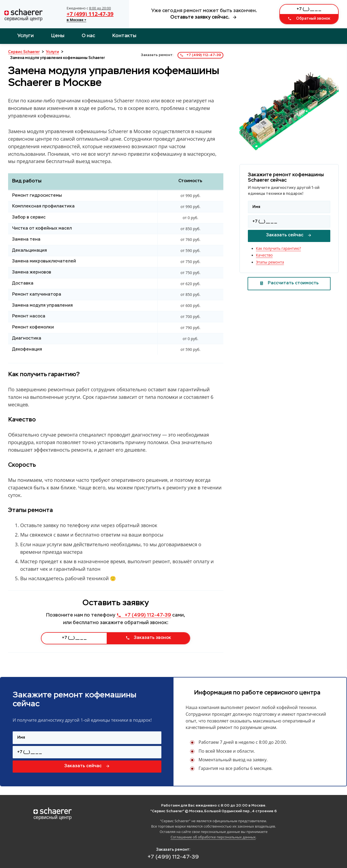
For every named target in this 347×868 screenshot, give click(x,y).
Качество (264, 255)
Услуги (25, 36)
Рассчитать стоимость (289, 283)
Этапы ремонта (270, 262)
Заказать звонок (148, 638)
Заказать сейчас (289, 235)
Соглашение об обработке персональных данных (213, 837)
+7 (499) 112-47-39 (90, 14)
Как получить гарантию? (278, 248)
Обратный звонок (309, 19)
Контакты (124, 36)
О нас (88, 36)
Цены (58, 36)
